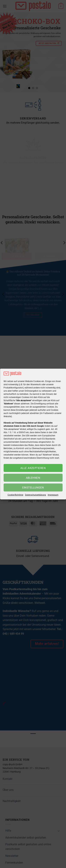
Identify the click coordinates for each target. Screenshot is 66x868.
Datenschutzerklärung (35, 495)
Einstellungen (33, 488)
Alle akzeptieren (33, 468)
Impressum (53, 495)
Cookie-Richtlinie (15, 495)
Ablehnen (33, 478)
